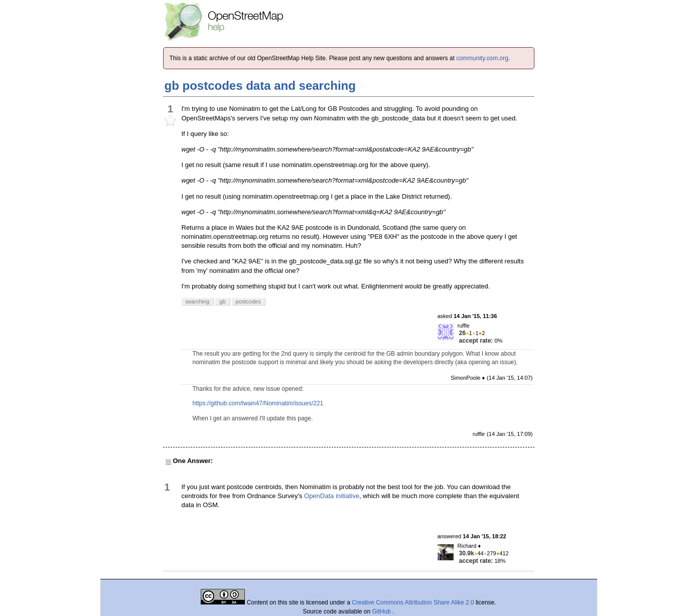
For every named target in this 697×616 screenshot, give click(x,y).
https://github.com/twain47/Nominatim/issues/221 (258, 403)
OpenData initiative (332, 496)
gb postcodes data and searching (260, 86)
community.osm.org (482, 58)
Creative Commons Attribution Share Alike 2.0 (413, 602)
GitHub (383, 611)
